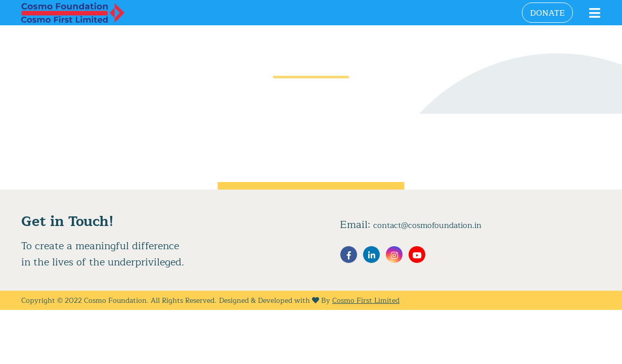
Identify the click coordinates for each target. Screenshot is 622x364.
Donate (547, 13)
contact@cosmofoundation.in (427, 225)
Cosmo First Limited (366, 301)
